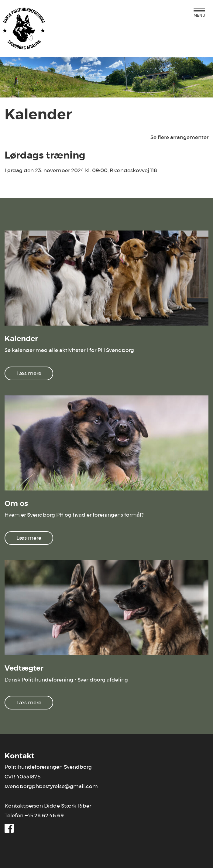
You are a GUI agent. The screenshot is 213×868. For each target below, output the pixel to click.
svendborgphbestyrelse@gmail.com (51, 786)
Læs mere (29, 373)
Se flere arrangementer (179, 137)
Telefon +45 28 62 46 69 (34, 816)
